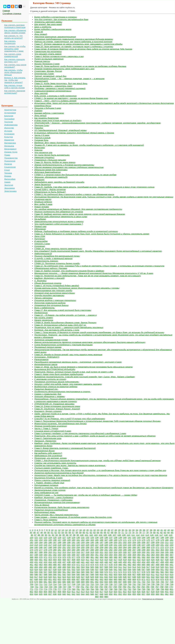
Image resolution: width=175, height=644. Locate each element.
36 (144, 530)
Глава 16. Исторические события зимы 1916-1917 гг (60, 325)
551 (162, 569)
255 (83, 547)
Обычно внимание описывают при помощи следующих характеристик (69, 167)
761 (129, 587)
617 (36, 577)
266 (134, 547)
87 (35, 535)
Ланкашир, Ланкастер (45, 441)
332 (153, 552)
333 (157, 552)
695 (111, 582)
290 (102, 550)
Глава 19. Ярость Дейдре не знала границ (55, 162)
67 (108, 532)
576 (134, 572)
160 (73, 540)
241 (162, 545)
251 (64, 547)
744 (51, 587)
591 (59, 574)
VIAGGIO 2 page (42, 244)
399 (31, 560)
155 (50, 540)
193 (83, 542)
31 (126, 530)
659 (87, 579)
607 (134, 574)
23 (98, 530)
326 (125, 552)
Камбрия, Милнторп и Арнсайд (49, 278)
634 (115, 577)
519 (157, 567)
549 (153, 569)
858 (148, 594)
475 (97, 565)
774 (45, 589)
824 (134, 592)
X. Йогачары (40, 281)
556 (41, 572)
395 (157, 557)
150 (172, 537)
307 (36, 552)
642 (153, 577)
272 (162, 547)
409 (78, 560)
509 (111, 567)
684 (59, 582)
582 (162, 572)
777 (59, 589)
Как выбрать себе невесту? (48, 453)
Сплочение (40, 246)
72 (126, 532)
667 (125, 579)
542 (120, 569)
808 (59, 592)
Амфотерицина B (43, 253)
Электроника (10, 191)
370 (41, 557)
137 (111, 537)
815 (92, 592)
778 (64, 589)
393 (148, 557)
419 (125, 560)
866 (106, 597)
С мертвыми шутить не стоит (50, 379)
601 (106, 574)
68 (112, 532)
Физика (8, 176)
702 (143, 582)
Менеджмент (10, 149)
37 (147, 530)
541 (115, 569)
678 (31, 582)
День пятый (40, 115)
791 (125, 589)
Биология (9, 116)
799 (162, 589)
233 (125, 545)
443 (92, 562)
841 (69, 594)
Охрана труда (11, 152)
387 (120, 557)
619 (45, 577)
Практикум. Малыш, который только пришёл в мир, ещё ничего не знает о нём (74, 372)
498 (59, 567)
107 (115, 535)
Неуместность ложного (46, 261)
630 (97, 577)
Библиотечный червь (45, 512)
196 (97, 542)
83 (165, 532)
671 (143, 579)
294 (120, 550)
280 (55, 550)
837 (50, 594)
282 (64, 550)
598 (92, 574)
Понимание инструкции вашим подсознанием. (57, 382)
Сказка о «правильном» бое (48, 394)
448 (115, 562)
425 (153, 560)
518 (153, 567)
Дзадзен (38, 111)
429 (172, 560)
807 (55, 592)
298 (139, 550)
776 (55, 589)
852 (120, 594)
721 (87, 584)
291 (106, 550)
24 (102, 530)
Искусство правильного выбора (50, 303)
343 (59, 555)
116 (156, 535)
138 (115, 537)
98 (74, 535)
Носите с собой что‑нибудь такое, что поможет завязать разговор (68, 384)
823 (129, 592)
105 (105, 535)
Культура (8, 137)
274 (172, 547)
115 (152, 535)
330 (143, 552)
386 (115, 557)
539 (106, 569)
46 (35, 532)
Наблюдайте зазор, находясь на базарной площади (59, 182)
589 (50, 574)
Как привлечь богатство (46, 118)
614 (167, 574)
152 (36, 540)
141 (129, 537)
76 (140, 532)
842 (73, 594)
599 (97, 574)
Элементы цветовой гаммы (48, 22)
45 (31, 532)
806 (50, 592)
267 (139, 547)
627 (83, 577)
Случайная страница (12, 14)
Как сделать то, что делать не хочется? (13, 37)
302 (157, 550)
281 (59, 550)
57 (73, 532)
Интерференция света (46, 364)
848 (102, 594)
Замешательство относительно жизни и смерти (59, 221)
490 (167, 565)
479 (115, 565)
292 (111, 550)
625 (73, 577)
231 (115, 545)
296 (129, 550)
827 (148, 592)
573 (120, 572)
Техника (8, 173)
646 (172, 577)
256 (87, 547)
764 (143, 587)
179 (162, 540)
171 (125, 540)
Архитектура (10, 110)
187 (55, 542)
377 (73, 557)
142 (134, 537)
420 (129, 560)
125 (55, 537)
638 (134, 577)
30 (123, 530)
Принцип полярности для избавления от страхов (59, 212)
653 (59, 579)
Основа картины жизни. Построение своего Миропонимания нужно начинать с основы (77, 288)
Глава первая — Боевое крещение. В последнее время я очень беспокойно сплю (73, 517)
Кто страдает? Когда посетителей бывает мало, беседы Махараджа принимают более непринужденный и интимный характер (98, 251)
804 (41, 592)
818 (106, 592)
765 (148, 587)
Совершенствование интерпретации (53, 91)
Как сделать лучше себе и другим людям (14, 87)
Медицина (9, 146)
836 (45, 594)
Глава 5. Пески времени (46, 520)
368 (31, 557)
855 (134, 594)
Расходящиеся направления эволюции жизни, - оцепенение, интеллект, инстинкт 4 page (78, 362)
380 (87, 557)
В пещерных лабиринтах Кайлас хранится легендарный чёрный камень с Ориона (74, 133)
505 (92, 567)
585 (31, 574)
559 (55, 572)
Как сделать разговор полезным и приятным (15, 26)
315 (73, 552)
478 (111, 565)
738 (167, 584)
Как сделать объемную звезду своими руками (15, 31)
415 (106, 560)
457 (157, 562)
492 (31, 567)
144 (143, 537)
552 (167, 569)
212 (172, 542)
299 (143, 550)
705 (157, 582)
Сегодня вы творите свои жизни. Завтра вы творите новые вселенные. (70, 465)
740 (32, 587)
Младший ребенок (43, 202)
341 (50, 555)
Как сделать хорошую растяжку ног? (15, 61)
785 (97, 589)
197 (102, 542)
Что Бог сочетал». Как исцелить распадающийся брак (61, 19)
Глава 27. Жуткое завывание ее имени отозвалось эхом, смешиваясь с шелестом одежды (78, 44)
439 (73, 562)
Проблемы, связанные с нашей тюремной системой (60, 88)
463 (41, 565)
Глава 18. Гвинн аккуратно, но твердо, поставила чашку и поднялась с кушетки (74, 46)
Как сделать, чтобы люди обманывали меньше (13, 72)
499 (64, 567)
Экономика (9, 188)
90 (46, 535)
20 (88, 530)
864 (97, 597)
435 (55, 562)
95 (64, 535)
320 (97, 552)
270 (153, 547)
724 (102, 584)
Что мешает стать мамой (48, 54)
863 (172, 594)
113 (143, 535)
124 (50, 537)
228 (102, 545)
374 (59, 557)
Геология (9, 122)
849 (106, 594)
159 (69, 540)
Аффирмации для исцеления (48, 456)
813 (83, 592)
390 (134, 557)
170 (120, 540)
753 (92, 587)
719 (78, 584)
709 (31, 584)
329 (139, 552)
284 (73, 550)
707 (167, 582)
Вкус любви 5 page (43, 204)
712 (45, 584)
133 (92, 537)
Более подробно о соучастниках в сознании (55, 17)
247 (45, 547)
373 (55, 557)
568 (97, 572)
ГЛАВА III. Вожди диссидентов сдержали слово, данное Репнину (65, 322)
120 (31, 537)
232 (120, 545)
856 (139, 594)
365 (162, 555)
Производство (11, 158)
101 (86, 535)
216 (45, 545)
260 (106, 547)
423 (143, 560)
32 (130, 530)
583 (167, 572)
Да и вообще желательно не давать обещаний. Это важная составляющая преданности (78, 209)
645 (167, 577)
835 (41, 594)
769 (166, 587)
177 (153, 540)
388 (125, 557)
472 (83, 565)
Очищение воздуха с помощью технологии (55, 300)
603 (115, 574)
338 (36, 555)
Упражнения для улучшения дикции (51, 305)
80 (154, 532)
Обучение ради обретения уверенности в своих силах (61, 217)
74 (133, 532)
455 (148, 562)
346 (73, 555)
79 (151, 532)
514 (134, 567)
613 (162, 574)
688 (78, 582)
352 (102, 555)
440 (78, 562)
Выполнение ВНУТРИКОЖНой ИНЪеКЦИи (55, 369)
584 (172, 572)
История (8, 131)
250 (59, 547)
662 (102, 579)
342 (55, 555)
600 (102, 574)
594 (73, 574)
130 (78, 537)
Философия (10, 179)
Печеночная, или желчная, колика (50, 458)
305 (172, 550)
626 (78, 577)
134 (97, 537)
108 (119, 535)
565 (83, 572)
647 (31, 579)
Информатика (11, 125)
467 (59, 565)
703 (148, 582)
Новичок (38, 150)
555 (36, 572)
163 (87, 540)
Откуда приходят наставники (49, 295)
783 (87, 589)
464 (45, 565)
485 (143, 565)
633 (111, 577)
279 (50, 550)
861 (162, 594)
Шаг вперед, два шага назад (48, 24)
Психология (10, 161)
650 (45, 579)
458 (162, 562)
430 (31, 562)
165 (97, 540)
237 (143, 545)
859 (153, 594)
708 (172, 582)
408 (73, 560)
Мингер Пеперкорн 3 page (47, 64)
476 (102, 565)
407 (69, 560)
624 (69, 577)
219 (59, 545)
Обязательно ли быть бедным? (50, 192)
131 (83, 537)
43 (169, 530)
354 (111, 555)
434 (50, 562)
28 (116, 530)
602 (111, 574)
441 (83, 562)
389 (129, 557)
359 (134, 555)
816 (97, 592)
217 (50, 545)
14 (66, 530)
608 (139, 574)
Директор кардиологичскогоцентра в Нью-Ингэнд (59, 473)
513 (129, 567)
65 (102, 532)
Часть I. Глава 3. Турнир (46, 428)
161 (78, 540)
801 (172, 589)
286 (83, 550)
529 (59, 569)
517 (148, 567)
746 (60, 587)
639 (139, 577)
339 (41, 555)
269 (148, 547)
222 (73, 545)
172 (129, 540)
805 (45, 592)
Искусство (9, 128)
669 (134, 579)
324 (115, 552)
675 (162, 579)
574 (125, 572)
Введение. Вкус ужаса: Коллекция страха (54, 143)
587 (41, 574)
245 (36, 547)
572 (115, 572)
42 (165, 530)
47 (38, 532)
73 (130, 532)
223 (78, 545)
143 (139, 537)
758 (115, 587)
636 (125, 577)
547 (143, 569)
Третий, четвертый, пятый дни (50, 76)
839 (59, 594)
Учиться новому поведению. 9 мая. (51, 468)
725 (106, 584)
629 (92, 577)
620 (50, 577)
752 (87, 587)
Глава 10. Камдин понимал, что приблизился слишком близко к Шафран (69, 271)
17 (77, 530)
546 (139, 569)
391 (139, 557)
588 (45, 574)
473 (87, 565)
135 (102, 537)
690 (87, 582)
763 (138, 587)
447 (111, 562)
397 (167, 557)
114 (147, 535)
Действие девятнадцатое (47, 172)
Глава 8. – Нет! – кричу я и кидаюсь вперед (55, 101)
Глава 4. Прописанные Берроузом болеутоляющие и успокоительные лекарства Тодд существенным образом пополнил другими (97, 421)
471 (78, 565)
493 (36, 567)
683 (55, 582)
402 (45, 560)
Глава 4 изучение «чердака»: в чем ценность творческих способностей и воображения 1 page (80, 433)
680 (41, 582)
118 (166, 535)
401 (41, 560)
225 (87, 545)
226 (92, 545)
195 (92, 542)
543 (125, 569)
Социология (10, 167)
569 (102, 572)
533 (78, 569)
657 (78, 579)
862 (167, 594)
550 (157, 569)
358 (129, 555)
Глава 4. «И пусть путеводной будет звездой (57, 286)
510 (115, 567)
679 (36, 582)
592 (64, 574)
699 (129, 582)
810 (69, 592)
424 (148, 560)
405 (59, 560)
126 (59, 537)
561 (64, 572)
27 (112, 530)
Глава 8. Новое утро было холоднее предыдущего (59, 374)
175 (143, 540)
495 (45, 567)
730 (129, 584)
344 (64, 555)
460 (172, 562)
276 (36, 550)
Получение (40, 239)
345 (69, 555)
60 (84, 532)
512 (125, 567)
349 (87, 555)
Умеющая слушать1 (44, 157)
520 (162, 567)
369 (36, 557)
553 (172, 569)
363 (153, 555)
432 (41, 562)
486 (148, 565)
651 (50, 579)
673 (153, 579)
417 (115, 560)
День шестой (41, 93)
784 (92, 589)
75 (137, 532)
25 (105, 530)
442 (87, 562)
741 (36, 587)
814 (87, 592)
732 (139, 584)
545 (134, 569)
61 (87, 532)
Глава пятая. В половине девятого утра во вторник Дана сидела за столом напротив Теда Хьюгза (83, 49)
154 (45, 540)
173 (134, 540)
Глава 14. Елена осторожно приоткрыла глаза (57, 406)
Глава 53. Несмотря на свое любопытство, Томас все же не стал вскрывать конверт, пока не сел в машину (87, 276)
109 (124, 535)
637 (129, 577)
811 (73, 592)
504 (87, 567)
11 (56, 530)
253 (73, 547)
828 (153, 592)
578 (143, 572)
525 (41, 569)
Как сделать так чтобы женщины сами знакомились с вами (15, 49)
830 (162, 592)
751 (82, 587)
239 (153, 545)
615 (172, 574)
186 (50, 542)
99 (78, 535)
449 (120, 562)
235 (134, 545)
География (9, 119)
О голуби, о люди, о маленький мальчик (53, 258)
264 (125, 547)
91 (50, 535)
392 (143, 557)
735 (153, 584)
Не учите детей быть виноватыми (52, 155)
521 (167, 567)
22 (95, 530)
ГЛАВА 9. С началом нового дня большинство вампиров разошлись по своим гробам (75, 175)
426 (157, 560)
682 (50, 582)
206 (143, 542)
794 (139, 589)
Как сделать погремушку (10, 42)
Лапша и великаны (43, 298)
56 (70, 532)
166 (102, 540)
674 (157, 579)
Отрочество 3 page (44, 74)
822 (125, 592)
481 (125, 565)
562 (69, 572)
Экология (9, 185)
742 (41, 587)
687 (73, 582)
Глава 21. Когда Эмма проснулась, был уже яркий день (61, 83)
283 (69, 550)
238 (148, 545)
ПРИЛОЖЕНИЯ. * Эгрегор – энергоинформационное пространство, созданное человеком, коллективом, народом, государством (97, 123)
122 (41, 537)
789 (115, 589)
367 (172, 555)
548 (148, 569)
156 (55, 540)
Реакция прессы (42, 61)
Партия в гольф (42, 138)
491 (172, 565)
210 (162, 542)
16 (73, 530)
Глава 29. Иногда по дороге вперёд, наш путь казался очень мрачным (68, 355)
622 (59, 577)
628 (87, 577)
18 (80, 530)
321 (102, 552)
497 (55, 567)
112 (138, 535)
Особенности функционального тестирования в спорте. (62, 391)
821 (120, 592)
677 (172, 579)
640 (143, 577)
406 (64, 560)
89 (42, 535)
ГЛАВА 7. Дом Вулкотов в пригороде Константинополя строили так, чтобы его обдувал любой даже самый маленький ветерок (97, 460)
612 (157, 574)
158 (64, 540)
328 (134, 552)
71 (123, 532)
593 (69, 574)
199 (111, 542)
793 (134, 589)
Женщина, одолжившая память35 (51, 177)
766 (152, 587)
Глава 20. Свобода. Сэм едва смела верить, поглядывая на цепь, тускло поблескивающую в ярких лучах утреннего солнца (94, 187)
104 (100, 535)
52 (56, 532)
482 (129, 565)
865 (102, 597)
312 (59, 552)
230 (111, 545)
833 (31, 594)
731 (134, 584)
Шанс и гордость (43, 27)
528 (55, 569)
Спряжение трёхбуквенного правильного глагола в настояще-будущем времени (74, 39)
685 (64, 582)
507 (102, 567)
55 (66, 532)
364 (157, 555)
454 (143, 562)
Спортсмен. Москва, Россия (48, 71)
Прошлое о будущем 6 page (48, 108)
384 (106, 557)
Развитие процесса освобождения (51, 510)
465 (50, 565)
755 (101, 587)
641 (148, 577)
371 (45, 557)
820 (115, 592)
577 (139, 572)
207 (148, 542)
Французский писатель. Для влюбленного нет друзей (60, 424)
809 (64, 592)
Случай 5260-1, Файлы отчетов (50, 189)
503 (83, 567)
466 (55, 565)
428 (167, 560)
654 (64, 579)
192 (78, 542)
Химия (7, 182)
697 (120, 582)
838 (55, 594)
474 (92, 565)
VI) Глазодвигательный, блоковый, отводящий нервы (60, 130)
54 (63, 532)
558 (50, 572)
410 (83, 560)
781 (78, 589)
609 (143, 574)
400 (36, 560)
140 (125, 537)
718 (73, 584)
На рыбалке (40, 219)
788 (111, 589)
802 (31, 592)
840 (64, 594)
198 (106, 542)
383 (102, 557)
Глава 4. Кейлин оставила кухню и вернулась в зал (59, 56)
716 (64, 584)
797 (153, 589)
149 (167, 537)
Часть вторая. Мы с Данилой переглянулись (56, 515)
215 (41, 545)
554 (31, 572)
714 (55, 584)
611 (153, 574)
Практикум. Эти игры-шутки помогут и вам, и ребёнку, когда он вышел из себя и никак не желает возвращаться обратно (95, 436)
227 (97, 545)
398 (172, 557)
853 (125, 594)
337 (31, 555)
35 (140, 530)
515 (139, 567)
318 (87, 552)
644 (162, 577)
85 (172, 532)
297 (134, 550)
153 (41, 540)
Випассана (39, 148)
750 (78, 587)
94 (60, 535)
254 (78, 547)
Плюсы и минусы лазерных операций (52, 480)
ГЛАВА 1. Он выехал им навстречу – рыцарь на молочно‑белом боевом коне (71, 98)
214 (36, 545)
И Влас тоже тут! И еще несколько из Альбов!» (58, 120)
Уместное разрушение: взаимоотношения (55, 37)
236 (139, 545)
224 (83, 545)
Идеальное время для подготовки (51, 170)
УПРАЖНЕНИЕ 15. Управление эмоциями (54, 404)
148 (162, 537)
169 (115, 540)
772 (36, 589)
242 (167, 545)
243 (172, 545)
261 (111, 547)
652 (55, 579)
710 (36, 584)
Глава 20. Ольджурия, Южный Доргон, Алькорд (57, 409)
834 (36, 594)
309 (45, 552)
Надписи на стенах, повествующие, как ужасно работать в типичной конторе (73, 42)
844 (83, 594)
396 (162, 557)
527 (50, 569)
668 (129, 579)
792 (129, 589)
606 (129, 574)
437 (64, 562)
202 (125, 542)
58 (77, 532)
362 (148, 555)
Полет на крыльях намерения (49, 59)
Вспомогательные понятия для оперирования (57, 502)
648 (36, 579)
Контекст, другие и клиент (48, 411)
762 (134, 587)
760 (124, 587)
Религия (8, 164)
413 (97, 560)
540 (111, 569)
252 (69, 547)
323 (111, 552)
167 (106, 540)
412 (92, 560)
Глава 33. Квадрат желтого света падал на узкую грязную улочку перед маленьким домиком (80, 214)
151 (31, 540)
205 (139, 542)
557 (45, 572)
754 (96, 587)
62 (91, 532)
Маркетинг (9, 140)
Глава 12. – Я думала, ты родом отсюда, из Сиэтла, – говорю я (65, 315)
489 (162, 565)
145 (148, 537)
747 (64, 587)
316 (78, 552)
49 (45, 532)
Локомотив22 (41, 81)
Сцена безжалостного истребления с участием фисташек (63, 345)
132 (87, 537)
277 (41, 550)
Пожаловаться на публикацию (153, 599)
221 (69, 545)
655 (69, 579)
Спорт (7, 170)
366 (167, 555)
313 (64, 552)
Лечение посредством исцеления (50, 426)
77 (144, 532)
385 (111, 557)
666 (120, 579)
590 (55, 574)
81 (158, 532)
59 (80, 532)
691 (92, 582)
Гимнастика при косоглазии (48, 51)
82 (161, 532)
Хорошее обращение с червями (49, 396)
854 (129, 594)
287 (87, 550)
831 (167, 592)
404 (55, 560)
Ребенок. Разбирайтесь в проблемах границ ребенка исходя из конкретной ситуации (76, 231)
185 (45, 542)
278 (45, 550)
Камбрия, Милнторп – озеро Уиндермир (54, 497)
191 (73, 542)
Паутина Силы (42, 125)
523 (31, 569)
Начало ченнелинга (44, 320)
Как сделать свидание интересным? (15, 92)
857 (143, 594)
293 (115, 550)
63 (94, 532)
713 (50, 584)
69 (116, 532)
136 (106, 537)
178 (157, 540)
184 (41, 542)
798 (157, 589)
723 (97, 584)
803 (36, 592)
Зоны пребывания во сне (46, 493)
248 (50, 547)
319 (92, 552)
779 (69, 589)
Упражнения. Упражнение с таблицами (53, 500)
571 (111, 572)
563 (73, 572)
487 (153, 565)
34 (137, 530)
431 (36, 562)
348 (83, 555)
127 (64, 537)
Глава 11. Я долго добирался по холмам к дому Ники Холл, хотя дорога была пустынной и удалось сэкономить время (92, 234)
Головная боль (41, 140)
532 (73, 569)
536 (92, 569)
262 (115, 547)
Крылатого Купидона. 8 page (48, 478)
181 (172, 540)
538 (102, 569)
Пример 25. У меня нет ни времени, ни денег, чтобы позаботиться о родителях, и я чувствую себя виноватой (89, 145)
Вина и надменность (44, 308)
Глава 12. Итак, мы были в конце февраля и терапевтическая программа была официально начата (83, 367)
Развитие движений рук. (46, 389)
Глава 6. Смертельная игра (48, 438)
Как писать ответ (44, 318)
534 (83, 569)
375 (64, 557)
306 (31, 552)
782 (83, 589)
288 (92, 550)
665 (115, 579)
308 (41, 552)
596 (83, 574)
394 (153, 557)
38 (151, 530)
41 (162, 530)
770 (171, 587)
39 (155, 530)
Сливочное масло (43, 199)
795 (143, 589)
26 (109, 530)
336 (172, 552)
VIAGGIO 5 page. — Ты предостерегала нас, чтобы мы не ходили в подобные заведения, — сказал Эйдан (86, 495)
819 (111, 592)
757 (110, 587)
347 (78, 555)
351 (97, 555)
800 (167, 589)
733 (143, 584)
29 (119, 530)
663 (106, 579)
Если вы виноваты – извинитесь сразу (53, 86)
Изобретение (41, 313)
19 (84, 530)
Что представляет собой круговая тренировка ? (59, 224)
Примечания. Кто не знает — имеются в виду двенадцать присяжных (69, 327)
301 (153, 550)
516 (143, 567)
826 (143, 592)
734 (148, 584)
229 (106, 545)
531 (69, 569)
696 (115, 582)
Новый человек (42, 207)
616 (31, 577)
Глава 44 (38, 32)
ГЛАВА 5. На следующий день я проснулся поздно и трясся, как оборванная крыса (74, 194)
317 (83, 552)
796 (148, 589)
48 (41, 532)
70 (119, 532)
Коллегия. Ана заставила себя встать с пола (57, 330)
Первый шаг (40, 226)
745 (55, 587)
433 (45, 562)
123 (45, 537)
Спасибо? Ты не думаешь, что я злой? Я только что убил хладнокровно (70, 419)
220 (64, 545)
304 (167, 550)
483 (134, 565)
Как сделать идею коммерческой (13, 55)
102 (91, 535)
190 (69, 542)
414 (102, 560)
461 (31, 565)
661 (97, 579)
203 (129, 542)
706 (162, 582)
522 (172, 567)
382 (97, 557)
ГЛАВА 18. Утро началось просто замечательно (58, 249)
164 (92, 540)
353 (106, 555)
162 (83, 540)
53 (59, 532)
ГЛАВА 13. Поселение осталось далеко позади (57, 263)
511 (120, 567)
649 (41, 579)
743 (46, 587)
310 (50, 552)
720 (83, 584)
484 (139, 565)
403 (50, 560)
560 (59, 572)
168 (111, 540)
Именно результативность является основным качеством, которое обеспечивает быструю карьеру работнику (90, 342)
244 (31, 547)
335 (167, 552)
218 (55, 545)
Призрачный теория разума (48, 347)
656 (73, 579)
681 (45, 582)
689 (83, 582)
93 (57, 535)
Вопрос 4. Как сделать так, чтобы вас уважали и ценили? (15, 80)
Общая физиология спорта (48, 283)
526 (45, 569)
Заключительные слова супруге (50, 490)
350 (92, 555)
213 (31, 545)
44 (172, 530)
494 (41, 567)
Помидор (39, 128)
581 (157, 572)
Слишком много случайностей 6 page (53, 431)
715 (59, 584)
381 (92, 557)
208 (153, 542)
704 (153, 582)
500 (69, 567)
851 (115, 594)
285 (78, 550)
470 (73, 565)
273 (167, 547)
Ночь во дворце (42, 505)
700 (134, 582)
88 (39, 535)
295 (125, 550)
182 (31, 542)
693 (102, 582)
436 (59, 562)
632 (106, 577)
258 (97, 547)
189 (64, 542)
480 (120, 565)
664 (111, 579)
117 (161, 535)
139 (120, 537)
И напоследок (41, 241)
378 (78, 557)
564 (78, 572)
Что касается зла (43, 152)
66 (105, 532)
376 (69, 557)
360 (139, 555)
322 (106, 552)
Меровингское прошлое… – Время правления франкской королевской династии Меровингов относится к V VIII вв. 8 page (94, 273)
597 (87, 574)
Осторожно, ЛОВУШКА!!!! (47, 357)
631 (102, 577)
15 (70, 530)
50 (49, 532)
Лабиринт (39, 180)
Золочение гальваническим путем (51, 340)
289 (97, 550)
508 (106, 567)
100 (82, 535)
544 (129, 569)
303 (162, 550)
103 (96, 535)
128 (69, 537)
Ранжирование (41, 359)
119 (170, 535)
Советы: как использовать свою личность (55, 463)
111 (133, 535)
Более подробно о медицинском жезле (53, 29)
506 (97, 567)
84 (169, 532)
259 (102, 547)
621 (55, 577)
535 (87, 569)
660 (92, 579)
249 (55, 547)
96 (67, 535)
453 (139, 562)
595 (78, 574)
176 (148, 540)
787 (106, 589)
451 (129, 562)
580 (153, 572)
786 (102, 589)
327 (129, 552)
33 (133, 530)
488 (157, 565)
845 (87, 594)
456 (153, 562)
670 (139, 579)
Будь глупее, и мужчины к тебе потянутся (55, 96)
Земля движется (42, 184)
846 (92, 594)
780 (73, 589)
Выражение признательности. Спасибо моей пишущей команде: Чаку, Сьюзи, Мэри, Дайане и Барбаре (84, 377)
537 (97, 569)
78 (147, 532)
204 (134, 542)
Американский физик (44, 451)
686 (69, 582)
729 (125, 584)
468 (64, 565)
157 (59, 540)
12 (59, 530)
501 (73, 567)
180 (167, 540)
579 (148, 572)
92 (53, 535)
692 (97, 582)
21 (91, 530)
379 (83, 557)
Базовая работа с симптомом (49, 113)
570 (106, 572)
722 (92, 584)
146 (153, 537)
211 (167, 542)
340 (45, 555)
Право (7, 155)
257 (92, 547)
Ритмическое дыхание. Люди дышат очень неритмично (62, 507)
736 (157, 584)
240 (157, 545)
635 (120, 577)
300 (148, 550)
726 (111, 584)
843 (78, 594)
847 (97, 594)
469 (69, 565)
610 (148, 574)
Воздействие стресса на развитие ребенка (56, 387)
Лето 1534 (40, 236)
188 (59, 542)
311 (55, 552)
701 (139, 582)
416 (111, 560)
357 (125, 555)
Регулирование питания (46, 485)
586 (36, 574)
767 (157, 587)
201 (120, 542)
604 (120, 574)
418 (120, 560)
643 (157, 577)
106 (110, 535)
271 (157, 547)
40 (158, 530)
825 (139, 592)
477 (106, 565)
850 (111, 594)
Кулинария (9, 134)
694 (106, 582)
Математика (10, 143)
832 (172, 592)
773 (41, 589)
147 (157, 537)
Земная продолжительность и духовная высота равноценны (64, 165)
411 (87, 560)
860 (157, 594)
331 (148, 552)
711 (41, 584)
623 (64, 577)
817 (102, 592)
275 (31, 550)
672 (148, 579)
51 (52, 532)
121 (36, 537)
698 (125, 582)
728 (120, 584)
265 (129, 547)
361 (143, 555)
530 (64, 569)
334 (162, 552)
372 (50, 557)
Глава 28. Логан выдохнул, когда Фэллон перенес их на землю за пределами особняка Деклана (80, 66)
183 (36, 542)
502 (78, 567)
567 (92, 572)
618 (41, 577)
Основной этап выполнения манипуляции (54, 293)
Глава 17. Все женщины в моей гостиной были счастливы (63, 310)
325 (120, 552)
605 (125, 574)
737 (162, 584)
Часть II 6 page (42, 135)
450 (125, 562)
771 (31, 589)
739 (172, 584)
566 (87, 572)
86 (32, 535)
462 (36, 565)
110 (128, 535)
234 (129, 545)
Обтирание (40, 229)
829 (157, 592)
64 (98, 532)
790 (120, 589)
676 (167, 579)
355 (115, 555)
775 (50, 589)
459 (167, 562)
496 (50, 567)
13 (63, 530)
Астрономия (10, 113)
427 (162, 560)
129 (73, 537)
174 (139, 540)
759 (120, 587)
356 (120, 555)
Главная (6, 11)
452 (134, 562)
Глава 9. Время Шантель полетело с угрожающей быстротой (65, 448)
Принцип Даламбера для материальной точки (57, 256)
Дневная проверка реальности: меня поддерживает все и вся (64, 69)
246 (41, 547)
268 (143, 547)
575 (129, 572)
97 (71, 535)
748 (69, 587)
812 (78, 592)
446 (106, 562)
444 (97, 562)
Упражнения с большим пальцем (50, 160)
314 (69, 552)
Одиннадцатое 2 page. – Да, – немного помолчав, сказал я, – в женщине (69, 79)
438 (69, 562)
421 (134, 560)
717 (69, 584)
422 (139, 560)
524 (36, 569)
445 (102, 562)
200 (115, 542)
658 (83, 579)
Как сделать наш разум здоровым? (15, 66)
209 (157, 542)
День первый (41, 34)
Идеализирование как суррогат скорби (53, 290)
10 (52, 530)
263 (120, 547)
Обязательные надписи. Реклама (51, 268)
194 (87, 542)
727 (115, 584)
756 (106, 587)
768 (162, 587)
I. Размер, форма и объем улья (49, 483)
